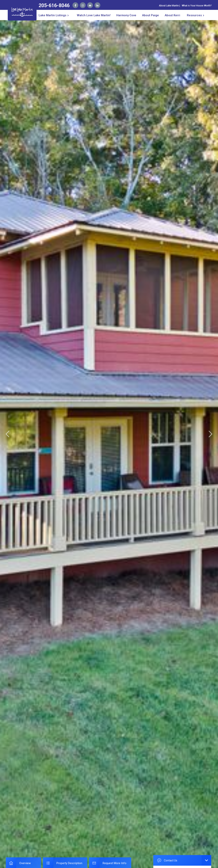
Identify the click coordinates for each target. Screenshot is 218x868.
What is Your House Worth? (197, 6)
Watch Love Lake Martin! (94, 15)
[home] (22, 11)
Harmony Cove (126, 15)
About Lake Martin (169, 6)
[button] (54, 15)
